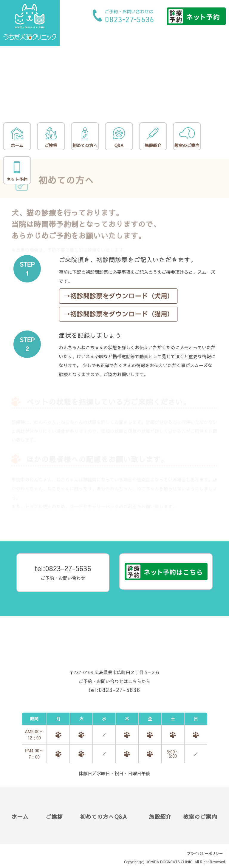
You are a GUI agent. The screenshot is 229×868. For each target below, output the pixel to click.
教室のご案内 (187, 138)
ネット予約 (17, 172)
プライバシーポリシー (205, 853)
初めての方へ (85, 138)
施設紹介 (153, 138)
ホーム (17, 138)
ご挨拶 (51, 138)
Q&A (119, 138)
